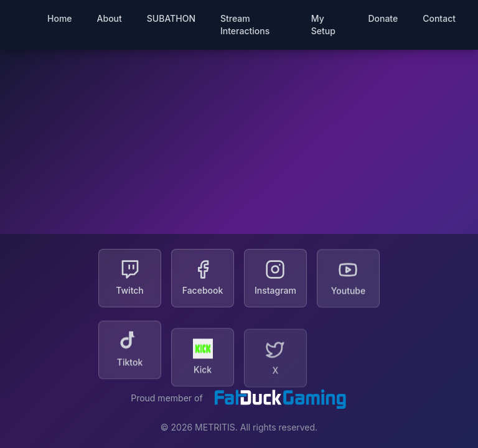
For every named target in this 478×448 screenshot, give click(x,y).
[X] (275, 358)
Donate (383, 18)
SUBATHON (171, 18)
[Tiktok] (130, 357)
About (110, 18)
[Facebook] (203, 278)
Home (60, 18)
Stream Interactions (245, 25)
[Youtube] (348, 281)
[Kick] (203, 358)
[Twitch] (130, 278)
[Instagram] (275, 279)
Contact (439, 18)
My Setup (323, 25)
